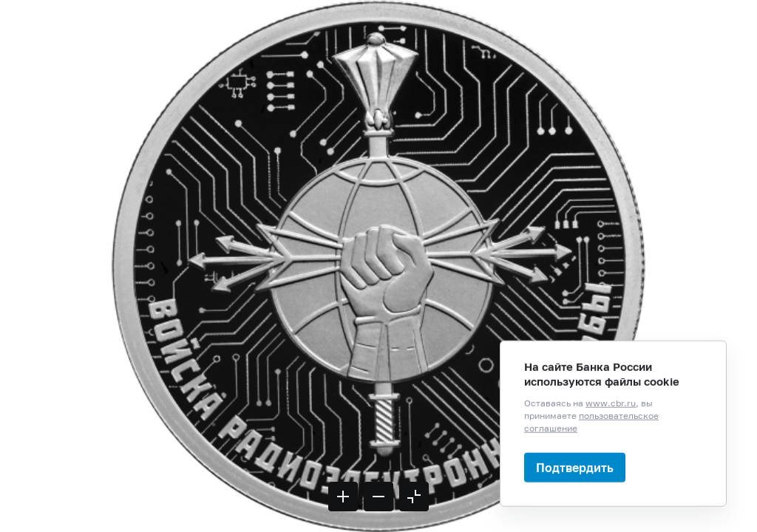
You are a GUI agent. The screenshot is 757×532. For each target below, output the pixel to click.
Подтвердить (575, 512)
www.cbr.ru (611, 448)
